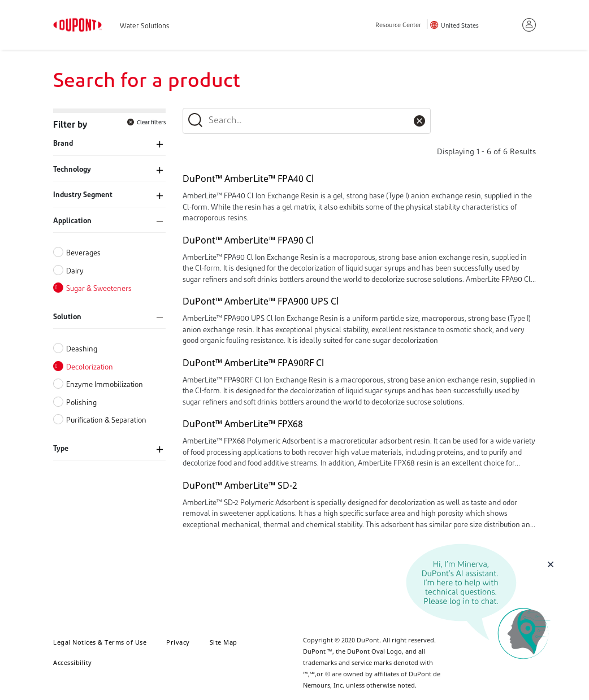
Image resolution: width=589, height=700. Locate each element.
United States (460, 26)
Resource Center (398, 26)
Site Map (224, 642)
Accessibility (73, 662)
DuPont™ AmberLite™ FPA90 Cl (248, 240)
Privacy (178, 642)
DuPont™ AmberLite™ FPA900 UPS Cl (261, 301)
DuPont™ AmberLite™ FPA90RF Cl (253, 363)
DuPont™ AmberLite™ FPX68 (243, 424)
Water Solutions (144, 27)
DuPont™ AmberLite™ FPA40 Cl (248, 179)
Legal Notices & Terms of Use (100, 642)
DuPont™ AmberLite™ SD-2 (240, 485)
